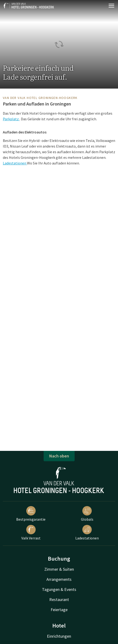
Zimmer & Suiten (59, 569)
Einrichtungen (59, 636)
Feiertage (59, 610)
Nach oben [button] (59, 456)
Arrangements (59, 579)
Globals (87, 514)
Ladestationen (15, 163)
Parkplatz (11, 119)
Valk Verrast (31, 533)
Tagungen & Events (59, 589)
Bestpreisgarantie (31, 514)
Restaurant (59, 599)
